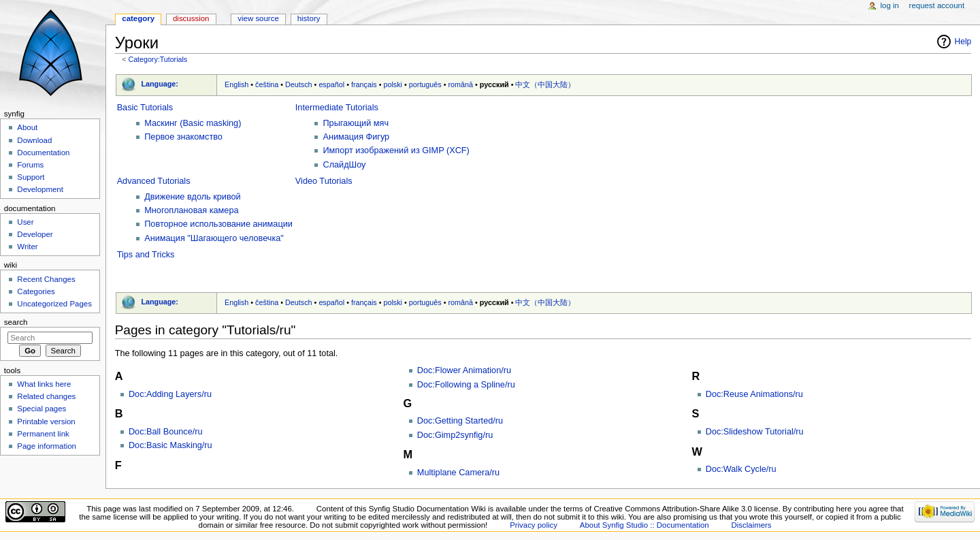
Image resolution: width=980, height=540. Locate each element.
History (309, 18)
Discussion (191, 18)
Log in (890, 5)
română (461, 84)
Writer (27, 247)
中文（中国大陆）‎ (545, 84)
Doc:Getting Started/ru (460, 421)
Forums (30, 165)
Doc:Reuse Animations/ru (754, 394)
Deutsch (299, 84)
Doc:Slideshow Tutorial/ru (755, 432)
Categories (36, 291)
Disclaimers (752, 525)
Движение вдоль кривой (192, 197)
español (331, 84)
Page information (47, 446)
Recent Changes (46, 279)
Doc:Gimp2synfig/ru (455, 435)
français (364, 84)
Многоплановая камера (191, 210)
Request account (937, 5)
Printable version (46, 422)
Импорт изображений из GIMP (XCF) (396, 150)
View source (258, 18)
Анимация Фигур (356, 137)
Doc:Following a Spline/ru (466, 385)
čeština (267, 84)
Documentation (43, 153)
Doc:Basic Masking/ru (170, 445)
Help (963, 42)
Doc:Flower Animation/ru (464, 370)
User (25, 222)
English (236, 84)
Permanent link (43, 434)
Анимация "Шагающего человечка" (214, 238)
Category (138, 18)
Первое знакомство (183, 137)
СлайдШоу (344, 165)
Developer (35, 234)
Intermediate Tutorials (337, 108)
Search (16, 322)
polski (393, 84)
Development (40, 189)
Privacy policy (534, 525)
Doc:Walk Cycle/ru (741, 469)
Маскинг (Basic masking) (193, 123)
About (27, 127)
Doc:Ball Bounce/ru (166, 432)
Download (34, 140)
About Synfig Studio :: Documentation (644, 525)
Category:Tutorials (158, 59)
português (425, 84)
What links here (44, 384)
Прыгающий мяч (356, 123)
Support (31, 177)
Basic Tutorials (145, 108)
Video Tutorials (324, 181)
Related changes (46, 396)
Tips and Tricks (146, 255)
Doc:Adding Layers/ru (170, 394)
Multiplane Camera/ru (458, 473)
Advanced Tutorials (154, 181)
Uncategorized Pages (54, 304)
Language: (160, 84)
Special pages (42, 409)
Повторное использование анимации (218, 224)
